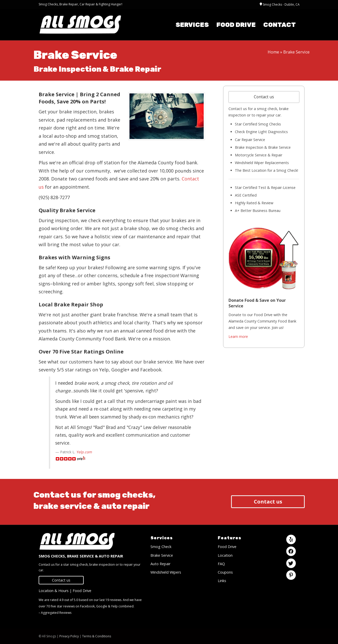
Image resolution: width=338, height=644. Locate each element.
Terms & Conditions (97, 636)
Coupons (225, 572)
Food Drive (236, 25)
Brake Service (162, 555)
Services (192, 25)
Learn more (238, 336)
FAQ (221, 564)
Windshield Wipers (166, 572)
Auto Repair (160, 564)
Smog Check (161, 547)
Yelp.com (84, 452)
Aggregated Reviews (56, 613)
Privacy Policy (69, 636)
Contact (280, 25)
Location (225, 555)
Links (222, 581)
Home (273, 52)
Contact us (264, 97)
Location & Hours (54, 591)
